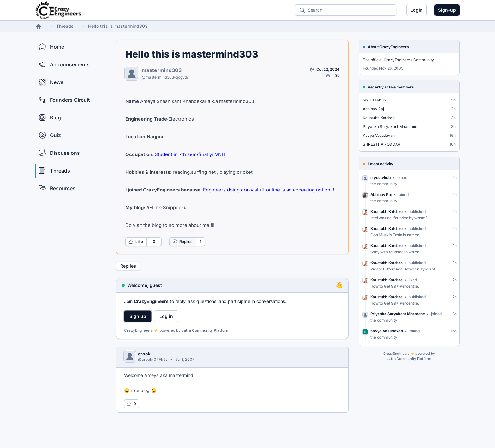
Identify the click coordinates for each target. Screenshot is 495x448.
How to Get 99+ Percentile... (396, 286)
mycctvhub (380, 177)
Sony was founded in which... (397, 252)
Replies (182, 242)
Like (136, 242)
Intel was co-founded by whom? (399, 218)
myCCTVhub (374, 100)
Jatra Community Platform (206, 330)
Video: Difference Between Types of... (405, 269)
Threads (65, 26)
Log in (166, 316)
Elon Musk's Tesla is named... (397, 235)
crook (144, 354)
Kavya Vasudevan (379, 135)
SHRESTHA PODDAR (382, 144)
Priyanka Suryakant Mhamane (390, 127)
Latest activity (381, 164)
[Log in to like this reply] (132, 404)
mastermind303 (162, 70)
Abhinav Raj (373, 109)
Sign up (138, 316)
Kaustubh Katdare (379, 118)
